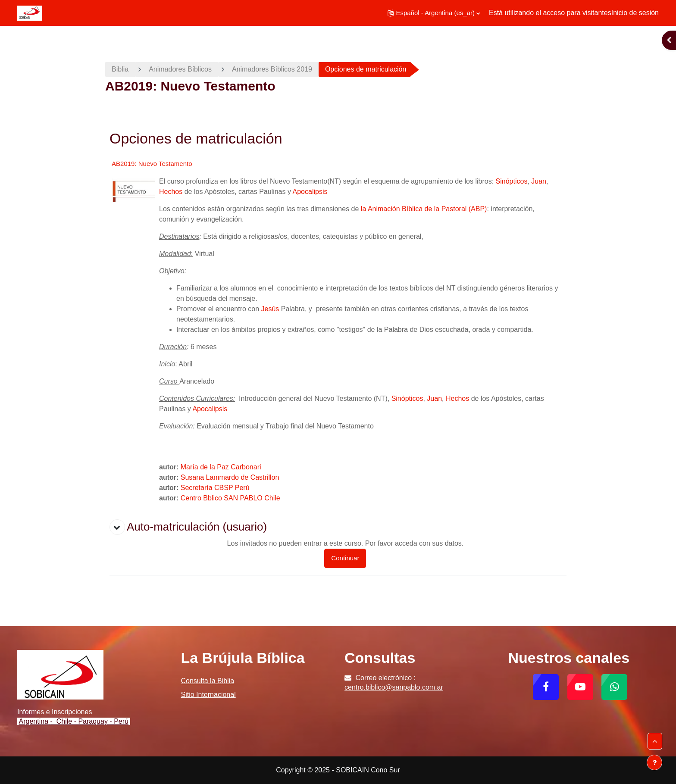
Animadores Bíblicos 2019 (272, 69)
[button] (434, 13)
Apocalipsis (310, 192)
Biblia (120, 69)
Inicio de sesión (635, 13)
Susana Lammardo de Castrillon (230, 477)
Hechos (171, 192)
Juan (539, 181)
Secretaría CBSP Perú (215, 488)
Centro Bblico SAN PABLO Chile (230, 498)
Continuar (345, 558)
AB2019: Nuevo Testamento (152, 164)
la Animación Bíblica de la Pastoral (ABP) (424, 209)
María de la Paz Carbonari (221, 467)
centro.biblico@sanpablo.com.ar (394, 687)
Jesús (270, 309)
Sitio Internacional (208, 695)
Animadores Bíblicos (180, 69)
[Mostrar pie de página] (654, 762)
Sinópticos (512, 181)
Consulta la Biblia (208, 681)
